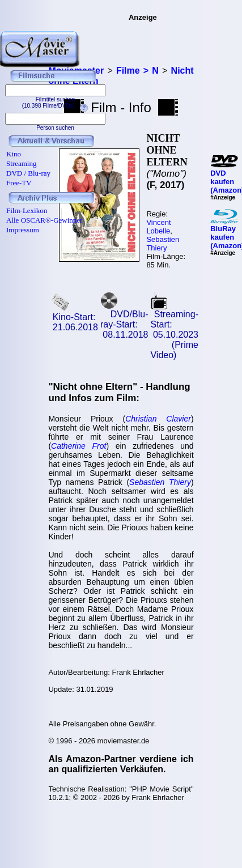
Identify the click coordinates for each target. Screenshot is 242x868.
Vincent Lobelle (158, 227)
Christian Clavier (158, 419)
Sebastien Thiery (163, 244)
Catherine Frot (78, 446)
